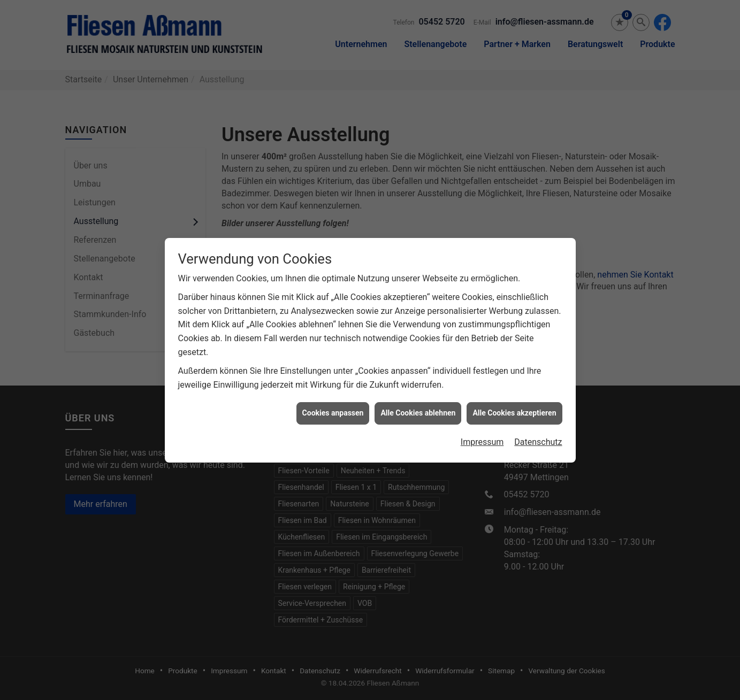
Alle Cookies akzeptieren (514, 409)
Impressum (482, 438)
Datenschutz (538, 438)
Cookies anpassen (333, 409)
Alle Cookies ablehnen (418, 409)
